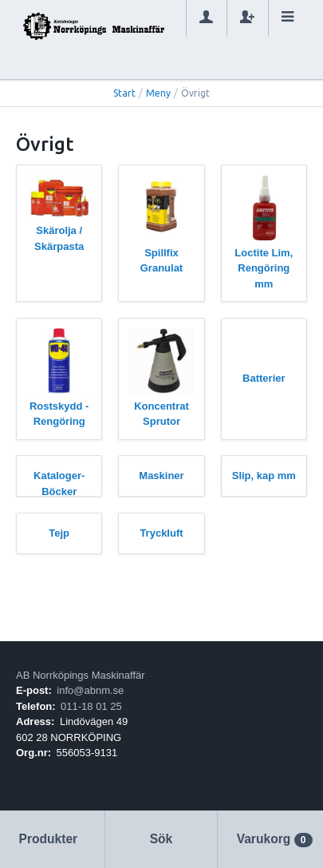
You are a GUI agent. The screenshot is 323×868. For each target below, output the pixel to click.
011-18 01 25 (91, 706)
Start (124, 93)
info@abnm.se (90, 690)
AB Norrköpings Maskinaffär (81, 675)
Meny (158, 93)
